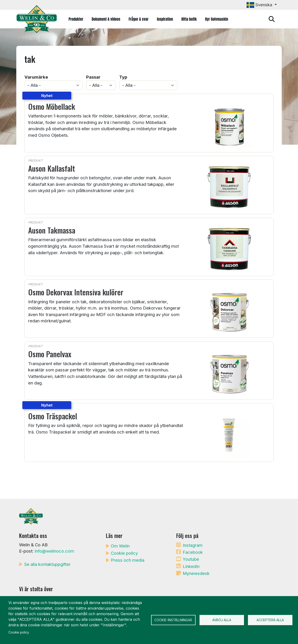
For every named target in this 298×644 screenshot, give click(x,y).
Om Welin (120, 546)
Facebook (193, 552)
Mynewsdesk (196, 573)
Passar (93, 77)
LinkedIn (191, 566)
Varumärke (36, 77)
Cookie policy (124, 553)
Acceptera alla (270, 620)
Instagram (193, 545)
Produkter (76, 19)
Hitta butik (189, 19)
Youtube (191, 559)
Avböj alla (222, 620)
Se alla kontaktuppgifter (47, 564)
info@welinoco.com (54, 551)
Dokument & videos (106, 19)
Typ (123, 77)
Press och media (128, 560)
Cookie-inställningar (173, 620)
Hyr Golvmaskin (217, 19)
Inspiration (165, 19)
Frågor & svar (139, 19)
